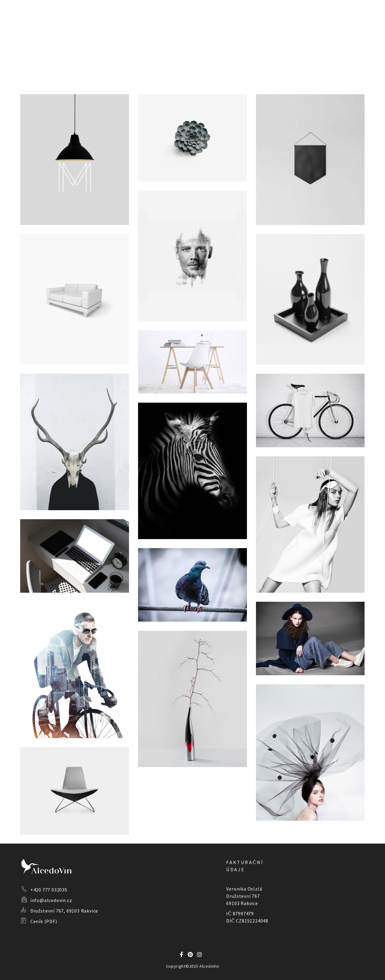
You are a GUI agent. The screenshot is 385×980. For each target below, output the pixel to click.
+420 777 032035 (49, 890)
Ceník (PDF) (44, 921)
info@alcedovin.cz (51, 900)
